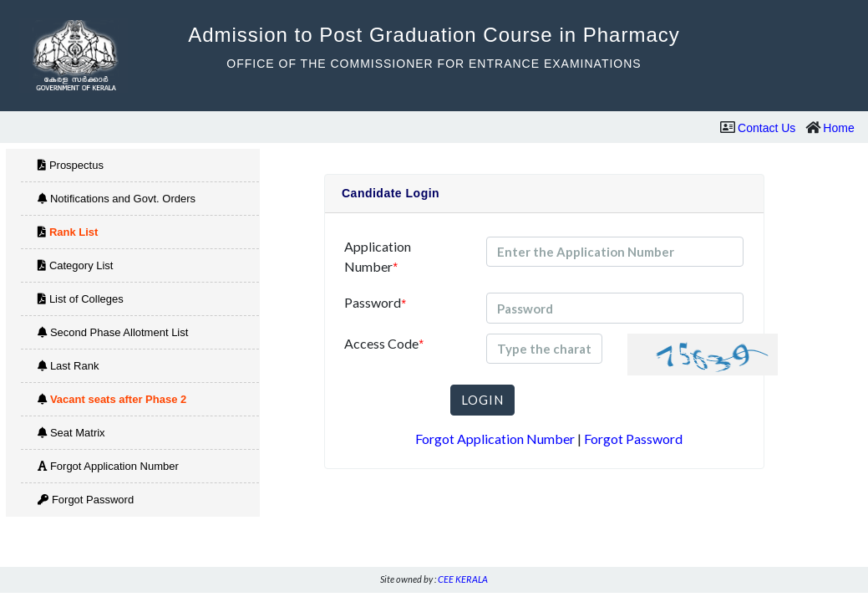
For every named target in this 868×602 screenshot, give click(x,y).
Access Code (383, 344)
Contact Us (766, 128)
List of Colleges (81, 299)
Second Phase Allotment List (113, 332)
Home (838, 128)
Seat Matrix (71, 433)
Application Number (378, 257)
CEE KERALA (463, 579)
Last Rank (68, 366)
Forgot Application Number (108, 466)
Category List (75, 265)
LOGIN (482, 400)
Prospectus (71, 165)
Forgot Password (86, 500)
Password (375, 303)
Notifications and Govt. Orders (117, 199)
